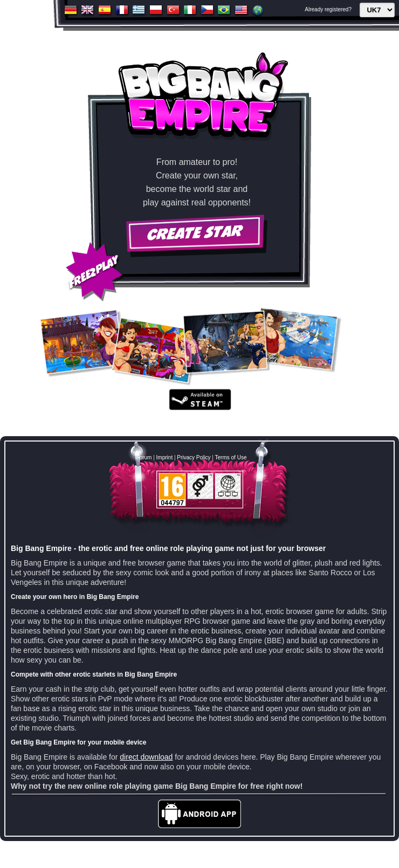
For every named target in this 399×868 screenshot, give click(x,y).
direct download (146, 757)
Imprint (165, 457)
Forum (144, 457)
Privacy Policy (194, 457)
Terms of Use (231, 457)
